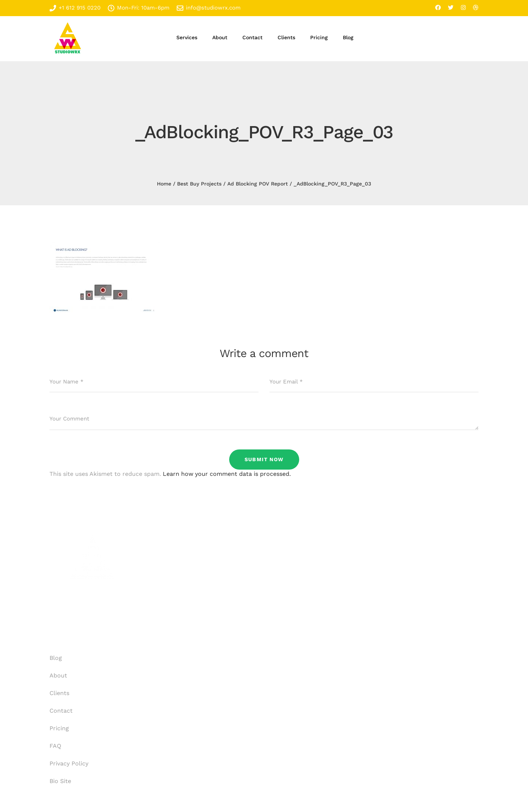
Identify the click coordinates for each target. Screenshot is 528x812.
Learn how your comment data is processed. (227, 474)
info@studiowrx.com (209, 8)
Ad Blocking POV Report (258, 184)
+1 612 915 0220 (75, 8)
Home (164, 184)
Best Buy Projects (199, 184)
